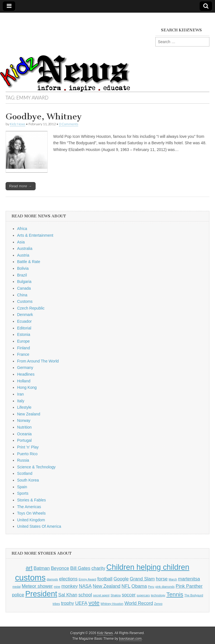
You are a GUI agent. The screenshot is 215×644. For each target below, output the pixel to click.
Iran (20, 394)
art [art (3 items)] (29, 568)
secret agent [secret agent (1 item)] (101, 595)
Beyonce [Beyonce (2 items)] (60, 568)
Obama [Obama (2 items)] (139, 586)
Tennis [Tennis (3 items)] (175, 594)
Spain (22, 487)
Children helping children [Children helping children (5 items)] (148, 567)
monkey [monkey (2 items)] (70, 586)
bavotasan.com (131, 639)
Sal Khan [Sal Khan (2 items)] (68, 595)
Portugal (24, 440)
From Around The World (38, 361)
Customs (25, 301)
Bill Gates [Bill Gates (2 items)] (80, 568)
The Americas (29, 507)
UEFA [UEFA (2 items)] (81, 603)
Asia (21, 242)
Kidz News (17, 124)
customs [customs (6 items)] (30, 577)
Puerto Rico (27, 454)
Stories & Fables (31, 500)
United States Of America (39, 526)
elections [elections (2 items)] (68, 579)
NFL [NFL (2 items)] (126, 586)
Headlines (26, 374)
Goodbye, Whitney (44, 117)
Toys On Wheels (31, 513)
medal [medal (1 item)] (16, 587)
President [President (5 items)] (41, 594)
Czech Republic (31, 308)
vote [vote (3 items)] (94, 603)
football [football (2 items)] (105, 579)
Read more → (21, 186)
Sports (23, 493)
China (22, 295)
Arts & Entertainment (35, 235)
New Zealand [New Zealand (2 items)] (107, 586)
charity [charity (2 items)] (98, 568)
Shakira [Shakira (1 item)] (116, 595)
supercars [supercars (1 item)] (143, 595)
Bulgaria (24, 282)
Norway (24, 420)
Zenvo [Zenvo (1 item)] (158, 604)
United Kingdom (31, 520)
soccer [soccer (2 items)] (129, 595)
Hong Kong (27, 387)
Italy (21, 401)
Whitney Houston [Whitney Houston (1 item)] (112, 604)
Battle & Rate (29, 262)
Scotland (25, 473)
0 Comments (69, 124)
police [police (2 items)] (18, 595)
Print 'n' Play (28, 447)
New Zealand (29, 414)
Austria (23, 255)
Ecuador (24, 321)
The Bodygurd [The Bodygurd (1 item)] (194, 595)
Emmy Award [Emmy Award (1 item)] (87, 579)
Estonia (24, 334)
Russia (23, 460)
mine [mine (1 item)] (57, 587)
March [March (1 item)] (173, 579)
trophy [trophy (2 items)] (68, 603)
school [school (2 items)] (85, 595)
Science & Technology (36, 467)
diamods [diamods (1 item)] (52, 579)
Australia (25, 248)
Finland (24, 348)
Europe (23, 341)
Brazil (22, 275)
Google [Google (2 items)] (121, 579)
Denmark (25, 315)
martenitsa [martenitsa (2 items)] (189, 579)
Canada (24, 288)
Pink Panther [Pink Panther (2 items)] (189, 586)
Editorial (24, 328)
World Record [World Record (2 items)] (139, 603)
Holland (24, 381)
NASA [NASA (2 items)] (85, 586)
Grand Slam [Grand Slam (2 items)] (142, 579)
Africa (22, 229)
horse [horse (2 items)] (162, 579)
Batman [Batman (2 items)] (42, 568)
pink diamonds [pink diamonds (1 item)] (165, 587)
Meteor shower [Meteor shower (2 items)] (37, 586)
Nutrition (24, 427)
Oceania (24, 434)
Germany (25, 368)
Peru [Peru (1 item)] (151, 587)
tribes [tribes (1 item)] (56, 604)
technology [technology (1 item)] (158, 595)
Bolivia (23, 268)
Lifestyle (24, 407)
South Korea (28, 480)
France (23, 354)
